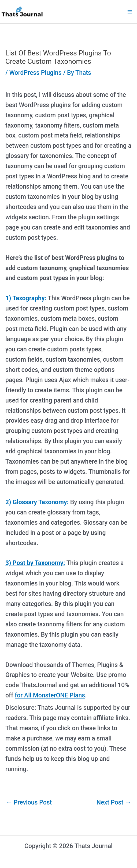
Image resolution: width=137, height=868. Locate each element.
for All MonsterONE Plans (50, 695)
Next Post (114, 802)
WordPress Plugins (36, 73)
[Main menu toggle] (130, 12)
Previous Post (29, 802)
